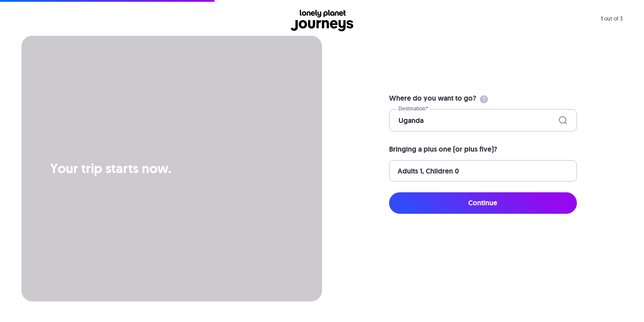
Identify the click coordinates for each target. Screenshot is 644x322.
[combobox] (399, 121)
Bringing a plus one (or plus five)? (443, 149)
